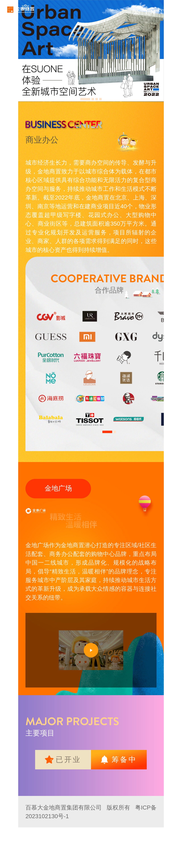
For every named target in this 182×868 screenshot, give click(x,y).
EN (150, 12)
